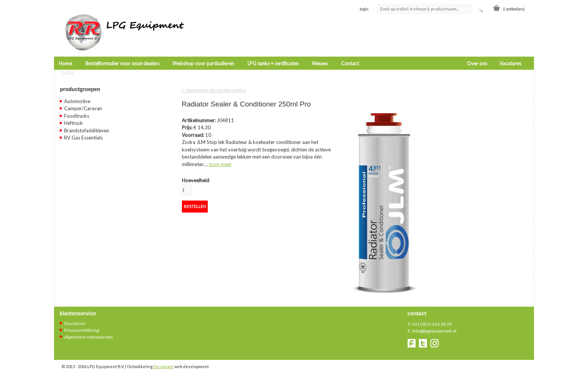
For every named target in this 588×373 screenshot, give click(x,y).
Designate (163, 362)
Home (65, 54)
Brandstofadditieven (87, 126)
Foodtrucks (77, 111)
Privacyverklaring (82, 326)
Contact (350, 54)
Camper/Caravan (83, 104)
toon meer (220, 160)
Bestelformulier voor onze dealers (122, 54)
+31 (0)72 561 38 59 (432, 320)
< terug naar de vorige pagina (214, 85)
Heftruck (73, 119)
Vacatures (510, 54)
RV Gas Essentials (83, 133)
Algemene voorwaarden (88, 332)
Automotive (77, 97)
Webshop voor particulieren (203, 54)
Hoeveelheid (196, 176)
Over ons (477, 54)
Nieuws (320, 54)
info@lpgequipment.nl (434, 326)
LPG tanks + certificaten (273, 54)
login (364, 9)
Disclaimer (75, 319)
